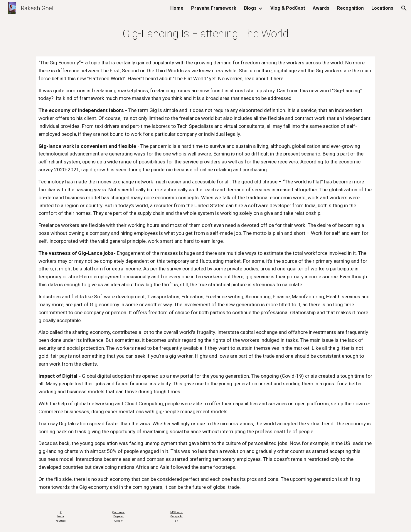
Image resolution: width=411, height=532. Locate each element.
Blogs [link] (250, 8)
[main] (205, 34)
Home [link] (177, 8)
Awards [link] (321, 8)
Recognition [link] (350, 8)
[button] (404, 8)
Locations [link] (382, 8)
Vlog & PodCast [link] (288, 8)
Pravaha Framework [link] (214, 8)
